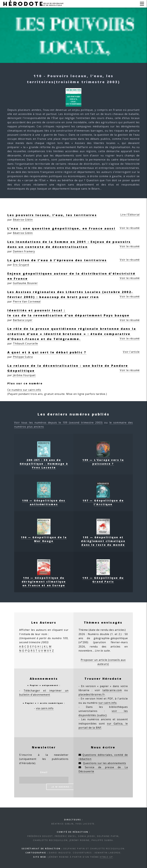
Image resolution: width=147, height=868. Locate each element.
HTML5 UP (106, 857)
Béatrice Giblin (23, 220)
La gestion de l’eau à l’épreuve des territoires (57, 260)
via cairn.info (45, 708)
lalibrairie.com (112, 690)
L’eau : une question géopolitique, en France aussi (61, 228)
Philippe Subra (23, 357)
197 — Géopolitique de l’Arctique (103, 500)
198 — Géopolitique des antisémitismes (44, 500)
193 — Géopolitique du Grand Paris (103, 578)
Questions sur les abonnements (105, 763)
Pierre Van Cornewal (27, 301)
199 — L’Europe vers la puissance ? (103, 460)
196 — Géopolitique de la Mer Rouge (44, 537)
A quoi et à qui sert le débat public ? (47, 352)
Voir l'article (131, 352)
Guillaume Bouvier (25, 283)
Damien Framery (24, 251)
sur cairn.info (108, 703)
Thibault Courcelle (25, 343)
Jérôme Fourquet (24, 375)
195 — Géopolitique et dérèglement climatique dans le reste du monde (103, 539)
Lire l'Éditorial (130, 215)
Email (44, 772)
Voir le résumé (130, 228)
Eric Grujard (21, 265)
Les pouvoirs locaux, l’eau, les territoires (52, 215)
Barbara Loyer (23, 320)
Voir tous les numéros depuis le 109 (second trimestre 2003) (58, 423)
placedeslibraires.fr (92, 694)
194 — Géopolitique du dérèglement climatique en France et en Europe (44, 580)
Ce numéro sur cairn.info (24, 390)
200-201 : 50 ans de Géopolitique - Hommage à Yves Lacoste (44, 462)
